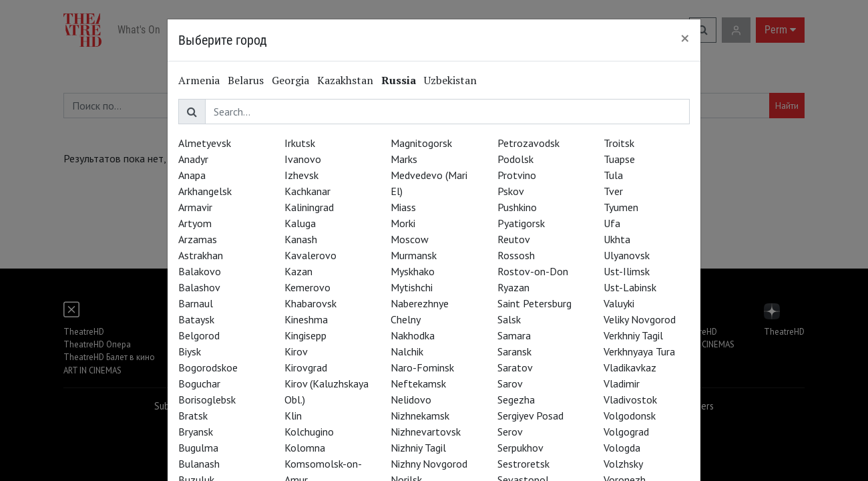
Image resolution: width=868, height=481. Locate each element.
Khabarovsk (310, 303)
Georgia (290, 80)
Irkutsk (300, 143)
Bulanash (199, 464)
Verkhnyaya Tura (639, 351)
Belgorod (199, 335)
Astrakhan (201, 255)
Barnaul (196, 303)
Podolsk (515, 159)
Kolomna (305, 448)
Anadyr (193, 159)
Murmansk (414, 255)
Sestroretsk (523, 464)
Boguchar (199, 383)
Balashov (199, 287)
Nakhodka (413, 335)
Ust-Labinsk (630, 287)
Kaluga (300, 223)
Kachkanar (307, 191)
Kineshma (306, 319)
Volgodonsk (630, 416)
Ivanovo (303, 159)
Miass (403, 207)
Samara (514, 335)
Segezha (516, 399)
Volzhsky (623, 464)
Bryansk (196, 432)
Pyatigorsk (521, 223)
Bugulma (198, 448)
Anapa (192, 175)
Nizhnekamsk (420, 416)
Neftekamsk (418, 383)
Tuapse (619, 159)
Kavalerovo (310, 255)
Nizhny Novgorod (429, 464)
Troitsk (619, 143)
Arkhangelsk (205, 191)
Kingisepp (305, 335)
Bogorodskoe (208, 367)
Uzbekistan (450, 80)
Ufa (612, 223)
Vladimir (622, 383)
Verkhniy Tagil (633, 335)
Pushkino (517, 207)
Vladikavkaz (630, 367)
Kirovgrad (306, 367)
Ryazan (513, 287)
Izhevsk (301, 175)
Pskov (511, 191)
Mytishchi (412, 287)
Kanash (301, 239)
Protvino (517, 175)
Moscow (410, 239)
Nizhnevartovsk (426, 432)
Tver (613, 191)
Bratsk (193, 416)
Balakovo (200, 271)
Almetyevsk (205, 143)
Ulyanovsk (627, 255)
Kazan (298, 271)
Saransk (514, 351)
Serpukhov (520, 448)
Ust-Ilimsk (627, 271)
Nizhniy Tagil (418, 448)
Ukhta (617, 239)
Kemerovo (307, 287)
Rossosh (516, 255)
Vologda (622, 448)
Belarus (246, 80)
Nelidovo (411, 399)
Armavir (195, 207)
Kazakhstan (345, 80)
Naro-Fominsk (422, 367)
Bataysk (196, 319)
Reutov (514, 239)
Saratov (515, 367)
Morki (403, 223)
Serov (510, 432)
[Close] (685, 38)
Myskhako (413, 271)
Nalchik (407, 351)
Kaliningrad (309, 207)
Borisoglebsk (207, 399)
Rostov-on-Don (533, 271)
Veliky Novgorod (640, 319)
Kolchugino (309, 432)
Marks (404, 159)
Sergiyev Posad (530, 416)
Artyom (195, 223)
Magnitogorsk (421, 143)
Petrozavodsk (528, 143)
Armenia (199, 80)
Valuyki (619, 303)
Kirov (296, 351)
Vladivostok (630, 399)
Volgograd (626, 432)
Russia (399, 80)
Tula (613, 175)
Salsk (509, 319)
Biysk (190, 351)
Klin (293, 416)
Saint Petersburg (534, 303)
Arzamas (198, 239)
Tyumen (621, 207)
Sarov (510, 383)
